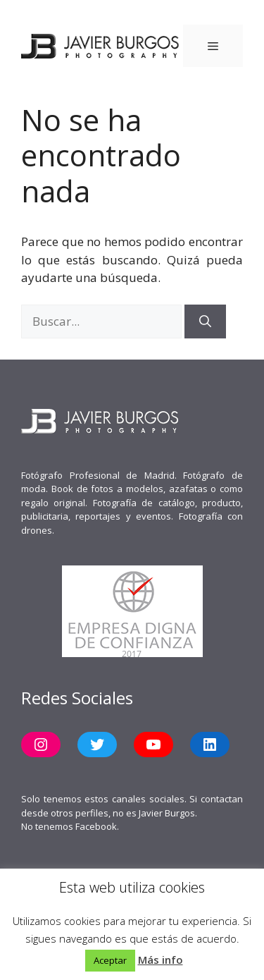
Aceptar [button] (110, 960)
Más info (161, 960)
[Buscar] (205, 321)
